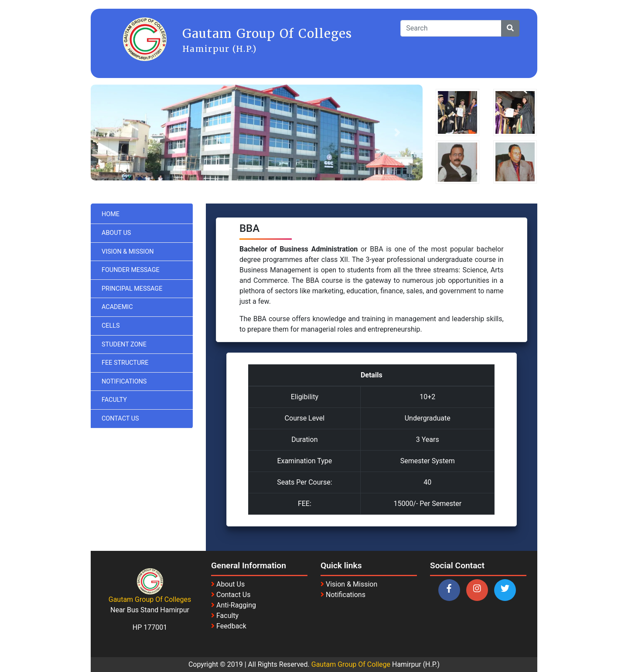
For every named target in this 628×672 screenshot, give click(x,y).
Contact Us (120, 419)
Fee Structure (125, 363)
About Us (116, 233)
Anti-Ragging (236, 605)
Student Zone (124, 344)
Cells (111, 326)
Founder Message (131, 270)
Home (111, 214)
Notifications (124, 382)
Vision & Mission (128, 252)
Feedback (231, 626)
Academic (117, 307)
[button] (116, 132)
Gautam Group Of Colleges (150, 599)
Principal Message (132, 289)
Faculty (114, 400)
